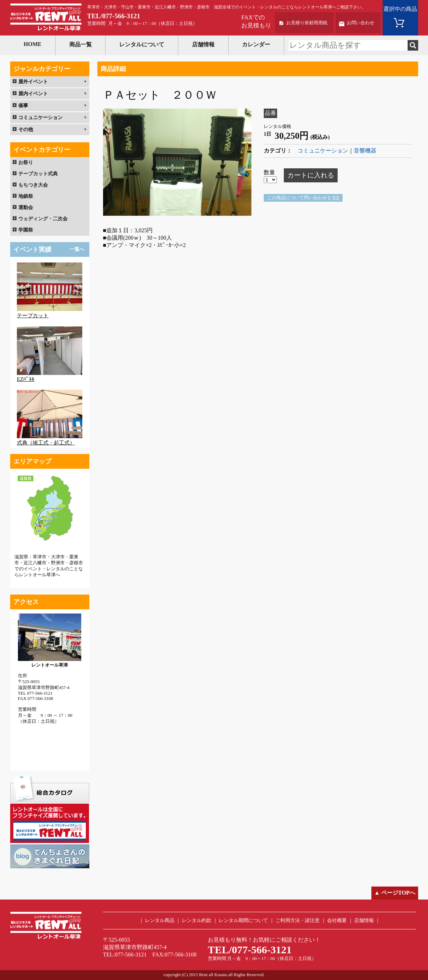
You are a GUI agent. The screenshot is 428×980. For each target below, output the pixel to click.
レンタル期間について (243, 920)
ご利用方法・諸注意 (298, 920)
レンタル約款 (197, 920)
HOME (33, 44)
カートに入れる (311, 175)
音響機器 (365, 151)
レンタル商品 (160, 920)
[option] (177, 162)
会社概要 (337, 920)
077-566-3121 (121, 16)
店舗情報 (203, 44)
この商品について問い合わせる (299, 198)
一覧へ (77, 249)
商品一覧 (81, 44)
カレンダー (256, 44)
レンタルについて (142, 44)
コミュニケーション (323, 151)
